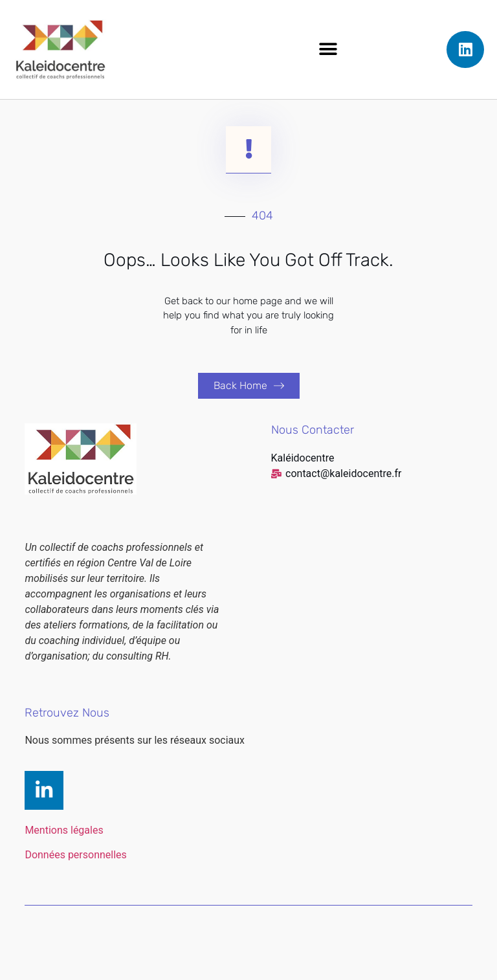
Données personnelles (75, 877)
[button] (328, 50)
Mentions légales (64, 853)
